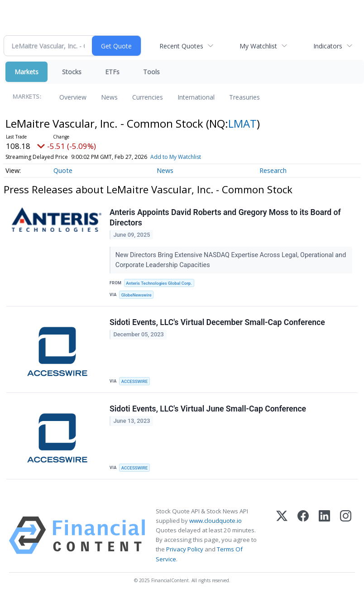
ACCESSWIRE (134, 381)
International (196, 97)
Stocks (72, 72)
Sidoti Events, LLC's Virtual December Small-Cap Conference (217, 322)
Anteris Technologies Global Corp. (159, 283)
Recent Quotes (181, 46)
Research (273, 170)
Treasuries (244, 97)
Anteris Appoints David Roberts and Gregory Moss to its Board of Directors (225, 218)
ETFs (112, 72)
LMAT (242, 123)
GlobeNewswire (136, 295)
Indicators (328, 46)
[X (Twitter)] (282, 535)
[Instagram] (346, 535)
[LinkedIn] (324, 535)
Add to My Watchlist (176, 157)
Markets (26, 72)
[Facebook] (303, 535)
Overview (73, 97)
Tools (151, 72)
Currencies (148, 97)
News (109, 97)
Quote (63, 170)
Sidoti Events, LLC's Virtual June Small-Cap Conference (208, 409)
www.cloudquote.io (216, 521)
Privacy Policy (185, 550)
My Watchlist (258, 46)
